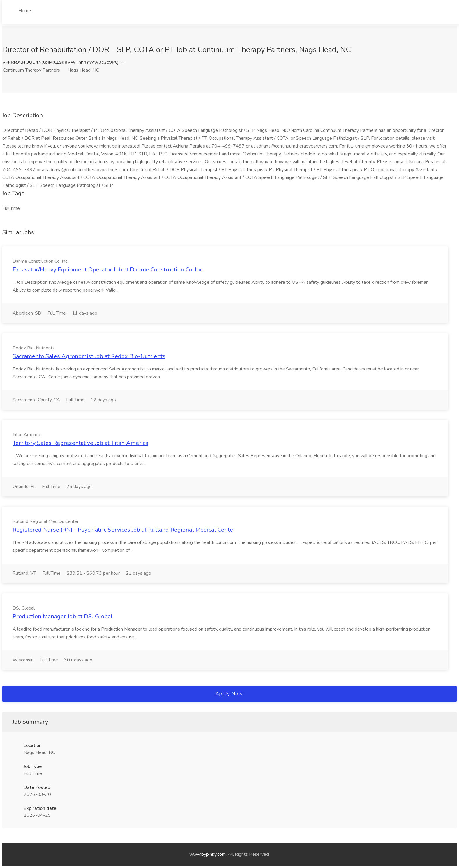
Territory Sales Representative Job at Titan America (80, 443)
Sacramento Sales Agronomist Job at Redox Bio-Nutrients (89, 356)
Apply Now (229, 694)
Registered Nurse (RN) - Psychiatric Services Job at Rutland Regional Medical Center (124, 530)
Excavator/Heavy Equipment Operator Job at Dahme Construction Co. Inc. (108, 270)
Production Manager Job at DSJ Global (63, 616)
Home (25, 11)
